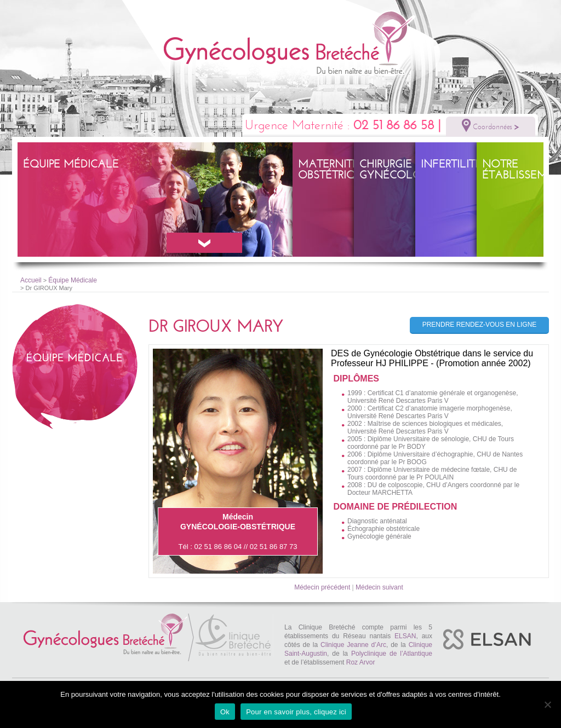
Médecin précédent (322, 587)
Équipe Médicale (71, 164)
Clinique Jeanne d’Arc (353, 645)
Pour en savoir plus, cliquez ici (296, 712)
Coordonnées (491, 125)
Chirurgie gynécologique (407, 169)
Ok (225, 712)
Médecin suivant (379, 587)
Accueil (31, 280)
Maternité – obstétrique (334, 169)
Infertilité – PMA (469, 164)
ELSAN (405, 636)
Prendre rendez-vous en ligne (480, 325)
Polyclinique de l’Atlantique (392, 654)
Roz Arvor (361, 662)
